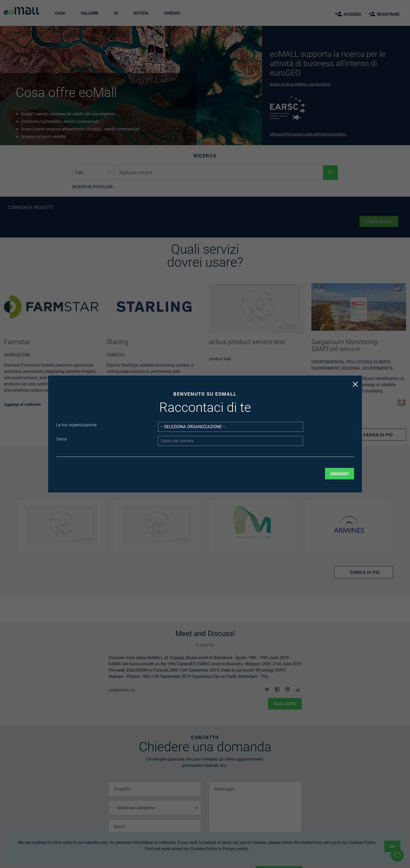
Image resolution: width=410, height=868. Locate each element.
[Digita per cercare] (217, 437)
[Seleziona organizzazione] (217, 431)
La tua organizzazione (145, 430)
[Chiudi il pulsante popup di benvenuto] (275, 411)
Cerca (138, 436)
